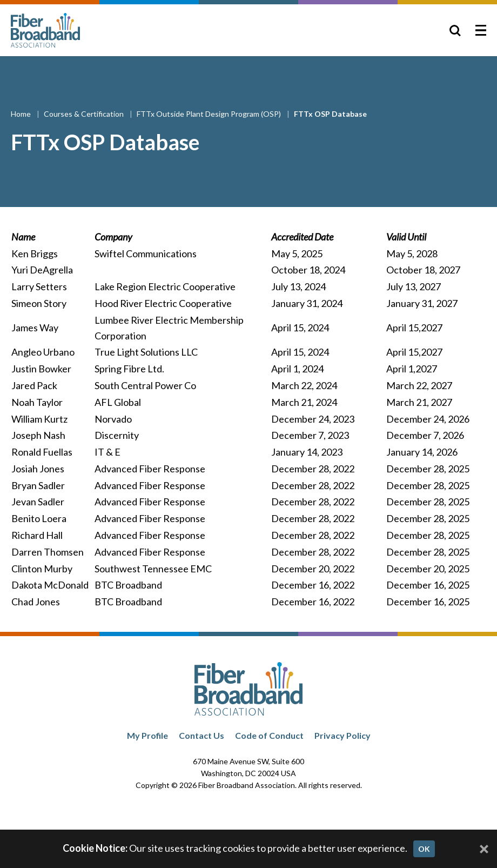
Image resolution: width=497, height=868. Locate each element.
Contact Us (202, 735)
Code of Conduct (269, 735)
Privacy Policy (342, 735)
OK (424, 849)
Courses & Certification (85, 114)
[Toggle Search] (455, 30)
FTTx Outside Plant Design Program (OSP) (210, 114)
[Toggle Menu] (481, 30)
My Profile (147, 735)
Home (22, 114)
